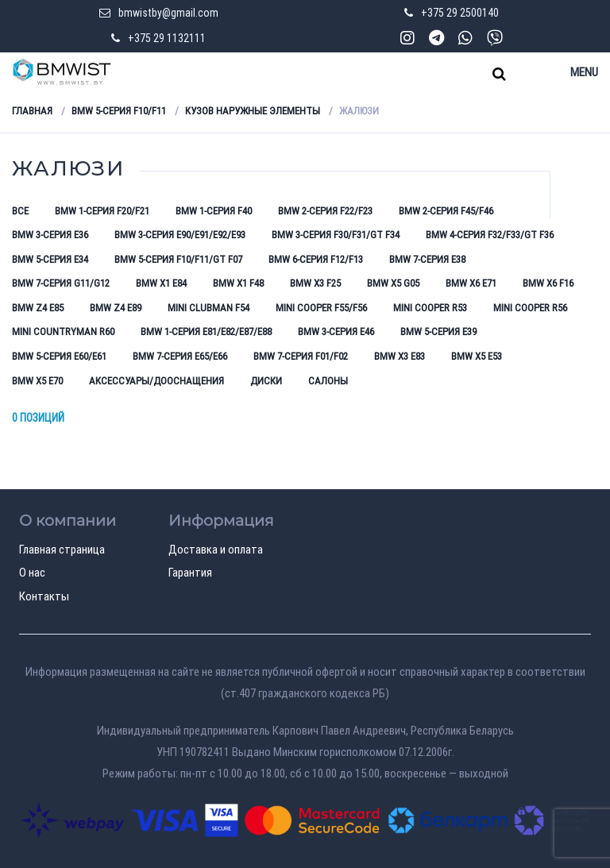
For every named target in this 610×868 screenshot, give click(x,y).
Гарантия (190, 573)
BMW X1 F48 (238, 283)
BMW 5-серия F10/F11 (119, 111)
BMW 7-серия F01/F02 (301, 356)
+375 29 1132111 (167, 38)
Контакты (44, 596)
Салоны (328, 381)
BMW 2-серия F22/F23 (325, 211)
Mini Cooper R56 (530, 308)
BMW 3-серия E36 (50, 235)
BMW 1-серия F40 (214, 211)
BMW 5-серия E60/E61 (59, 356)
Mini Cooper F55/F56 (321, 308)
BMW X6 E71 (471, 283)
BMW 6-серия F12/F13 (316, 259)
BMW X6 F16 (548, 283)
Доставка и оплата (216, 550)
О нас (32, 573)
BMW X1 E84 (161, 283)
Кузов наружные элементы (253, 111)
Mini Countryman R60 (63, 332)
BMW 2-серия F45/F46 (446, 211)
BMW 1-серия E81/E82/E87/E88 (206, 332)
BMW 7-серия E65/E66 (180, 356)
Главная (32, 111)
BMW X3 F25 (315, 283)
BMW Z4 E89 (116, 308)
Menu (584, 72)
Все (20, 211)
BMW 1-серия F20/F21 (102, 211)
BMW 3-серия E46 (336, 332)
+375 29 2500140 (460, 13)
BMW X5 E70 (37, 381)
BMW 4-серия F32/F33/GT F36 (490, 235)
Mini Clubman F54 (208, 308)
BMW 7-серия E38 (427, 259)
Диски (266, 381)
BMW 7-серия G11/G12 (61, 283)
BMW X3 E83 (400, 356)
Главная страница (62, 550)
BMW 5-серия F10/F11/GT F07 (178, 259)
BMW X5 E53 (477, 356)
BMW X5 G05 (393, 283)
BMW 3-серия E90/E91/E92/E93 (180, 235)
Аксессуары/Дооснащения (156, 381)
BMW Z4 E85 (38, 308)
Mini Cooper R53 (430, 308)
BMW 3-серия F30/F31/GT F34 (336, 235)
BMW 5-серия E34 (50, 259)
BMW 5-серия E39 (438, 332)
